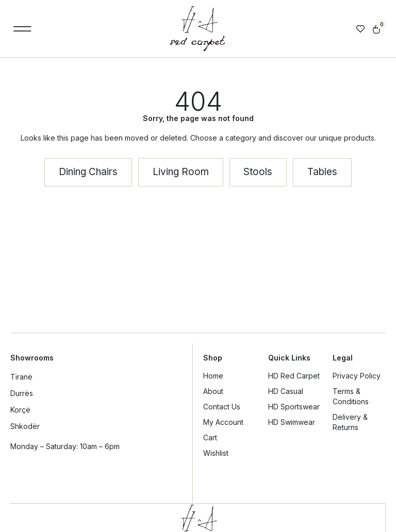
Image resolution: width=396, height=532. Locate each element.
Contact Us (222, 407)
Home (213, 376)
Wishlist (216, 453)
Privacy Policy (357, 376)
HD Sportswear (294, 407)
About (213, 391)
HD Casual (286, 391)
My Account (223, 422)
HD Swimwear (292, 422)
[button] (22, 29)
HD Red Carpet (294, 376)
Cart (210, 437)
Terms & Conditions (351, 396)
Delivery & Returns (350, 422)
